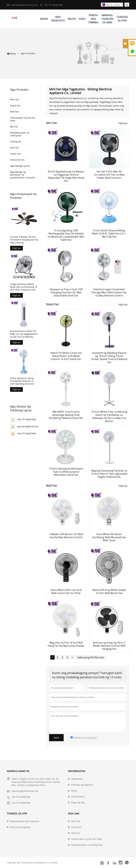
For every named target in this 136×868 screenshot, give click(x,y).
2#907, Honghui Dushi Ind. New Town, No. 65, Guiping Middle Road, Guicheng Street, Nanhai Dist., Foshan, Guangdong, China (36, 782)
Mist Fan (15, 148)
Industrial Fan (17, 160)
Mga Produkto (58, 19)
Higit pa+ (123, 123)
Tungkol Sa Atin (122, 19)
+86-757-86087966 (27, 433)
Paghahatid (77, 779)
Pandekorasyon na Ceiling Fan (20, 134)
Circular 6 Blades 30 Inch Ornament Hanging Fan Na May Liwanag (24, 240)
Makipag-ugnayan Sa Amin (107, 19)
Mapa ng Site (78, 802)
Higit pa (16, 248)
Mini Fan (15, 99)
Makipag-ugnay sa (18, 771)
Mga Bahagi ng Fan (20, 166)
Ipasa (56, 738)
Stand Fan (15, 106)
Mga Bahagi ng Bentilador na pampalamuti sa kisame (23, 175)
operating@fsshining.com (24, 5)
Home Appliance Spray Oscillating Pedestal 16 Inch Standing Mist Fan (22, 381)
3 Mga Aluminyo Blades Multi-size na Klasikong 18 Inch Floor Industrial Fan (24, 287)
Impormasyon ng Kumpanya (25, 821)
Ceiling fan (16, 142)
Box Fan (14, 127)
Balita (72, 19)
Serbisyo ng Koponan (82, 785)
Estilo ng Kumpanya (20, 827)
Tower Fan (15, 154)
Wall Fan (15, 112)
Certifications (78, 797)
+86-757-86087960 (53, 5)
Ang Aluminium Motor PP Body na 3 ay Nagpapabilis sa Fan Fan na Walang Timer (24, 334)
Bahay (44, 19)
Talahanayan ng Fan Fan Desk (23, 119)
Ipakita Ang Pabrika (93, 19)
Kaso (82, 19)
